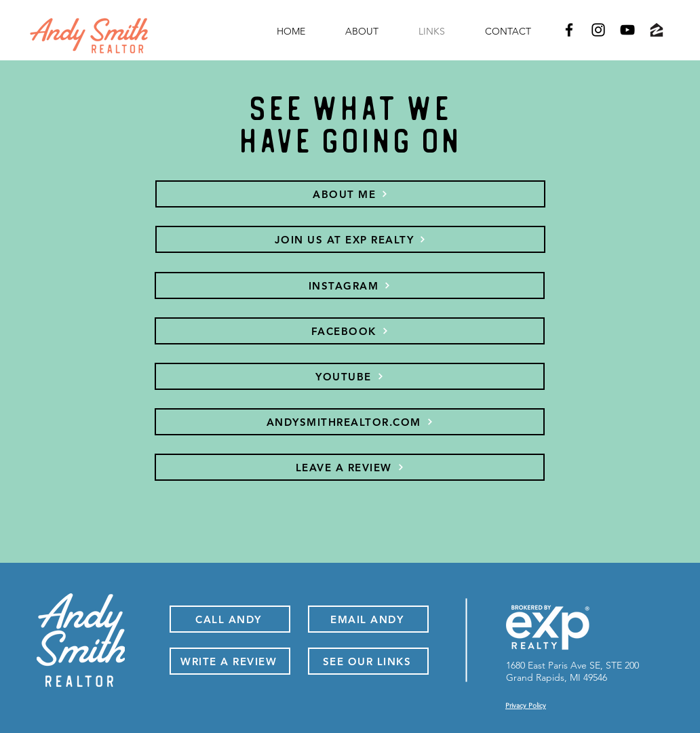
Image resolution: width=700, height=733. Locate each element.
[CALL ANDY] (230, 619)
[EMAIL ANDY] (368, 619)
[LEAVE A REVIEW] (350, 467)
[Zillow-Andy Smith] (657, 30)
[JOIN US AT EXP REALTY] (350, 239)
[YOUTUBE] (350, 376)
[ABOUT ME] (350, 194)
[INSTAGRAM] (350, 285)
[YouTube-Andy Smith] (627, 30)
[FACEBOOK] (350, 331)
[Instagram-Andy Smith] (598, 30)
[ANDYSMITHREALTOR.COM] (350, 422)
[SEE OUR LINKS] (368, 661)
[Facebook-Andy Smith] (569, 30)
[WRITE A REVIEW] (230, 661)
